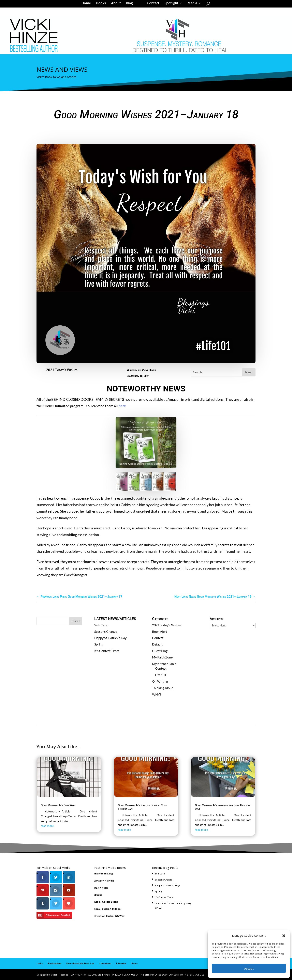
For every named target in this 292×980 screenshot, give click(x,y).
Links (40, 963)
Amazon (99, 881)
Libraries (121, 963)
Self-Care (101, 625)
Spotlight (170, 5)
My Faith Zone (162, 657)
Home (88, 5)
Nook (105, 888)
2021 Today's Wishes (62, 370)
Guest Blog (160, 651)
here (122, 406)
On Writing (160, 681)
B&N (97, 888)
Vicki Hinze (149, 370)
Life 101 (161, 675)
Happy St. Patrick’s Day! (111, 638)
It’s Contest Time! (107, 651)
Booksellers (55, 963)
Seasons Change (106, 631)
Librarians (105, 963)
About (117, 5)
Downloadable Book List (80, 963)
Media (191, 5)
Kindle (110, 881)
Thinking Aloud (163, 688)
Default (157, 644)
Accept (249, 968)
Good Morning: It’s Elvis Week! (59, 805)
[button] (284, 936)
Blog (131, 5)
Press (135, 963)
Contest (158, 638)
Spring (99, 644)
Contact (152, 5)
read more (47, 826)
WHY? (157, 694)
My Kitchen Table (164, 664)
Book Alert (160, 631)
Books (102, 5)
